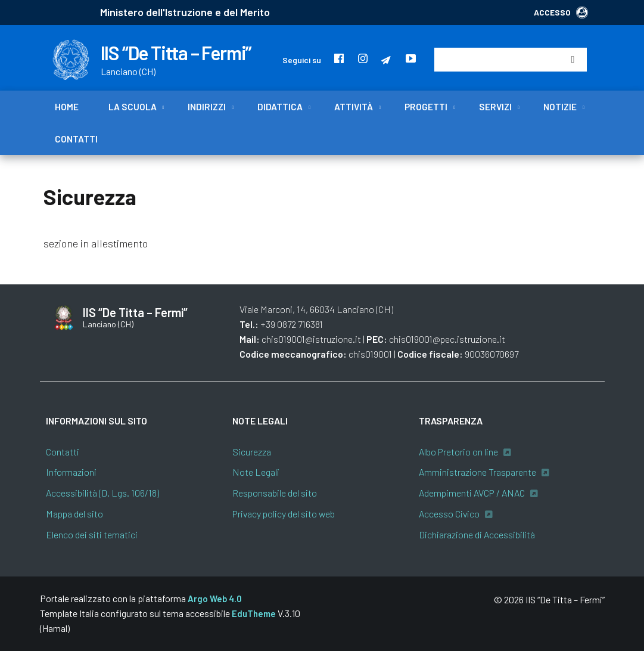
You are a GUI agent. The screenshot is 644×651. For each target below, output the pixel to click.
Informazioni (71, 472)
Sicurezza (252, 452)
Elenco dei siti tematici (92, 534)
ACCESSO (561, 12)
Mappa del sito (74, 514)
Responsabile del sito (275, 493)
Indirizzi (207, 107)
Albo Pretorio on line (458, 452)
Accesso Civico (449, 514)
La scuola (133, 107)
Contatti (76, 139)
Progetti (426, 107)
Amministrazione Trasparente (477, 472)
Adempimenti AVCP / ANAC (472, 493)
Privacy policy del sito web (284, 514)
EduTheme (254, 613)
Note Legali (256, 472)
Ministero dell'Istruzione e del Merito (185, 12)
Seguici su (302, 60)
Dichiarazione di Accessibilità (477, 534)
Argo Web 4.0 (215, 599)
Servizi (495, 107)
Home (67, 107)
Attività (354, 107)
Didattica (280, 107)
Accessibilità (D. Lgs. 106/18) (102, 493)
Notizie (560, 107)
